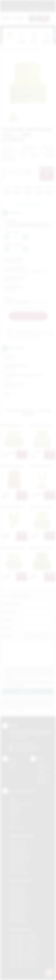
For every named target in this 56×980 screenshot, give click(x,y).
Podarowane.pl (10, 50)
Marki (50, 4)
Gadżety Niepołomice (20, 857)
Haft (11, 823)
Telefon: (7, 620)
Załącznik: (8, 636)
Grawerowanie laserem (21, 804)
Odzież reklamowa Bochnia (23, 939)
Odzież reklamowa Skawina (23, 958)
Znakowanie (38, 4)
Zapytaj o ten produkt (28, 205)
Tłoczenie (14, 820)
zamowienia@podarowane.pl (38, 8)
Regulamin (9, 4)
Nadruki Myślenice (19, 902)
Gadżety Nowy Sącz (20, 861)
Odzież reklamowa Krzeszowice (26, 943)
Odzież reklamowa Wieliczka (24, 966)
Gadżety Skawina (18, 865)
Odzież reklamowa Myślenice (24, 947)
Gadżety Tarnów (18, 868)
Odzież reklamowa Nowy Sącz (25, 955)
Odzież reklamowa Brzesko (23, 935)
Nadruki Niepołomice (20, 906)
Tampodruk (15, 812)
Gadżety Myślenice (19, 853)
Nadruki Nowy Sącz (19, 910)
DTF (11, 796)
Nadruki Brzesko (18, 890)
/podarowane (30, 750)
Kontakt (13, 764)
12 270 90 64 (12, 8)
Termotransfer (17, 827)
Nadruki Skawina (18, 914)
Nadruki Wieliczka (18, 921)
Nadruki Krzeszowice (20, 898)
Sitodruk (14, 800)
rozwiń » (18, 686)
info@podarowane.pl (30, 747)
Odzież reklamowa (20, 930)
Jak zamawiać (23, 4)
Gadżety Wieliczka (19, 872)
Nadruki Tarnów (17, 917)
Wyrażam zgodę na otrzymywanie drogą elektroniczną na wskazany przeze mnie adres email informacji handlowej (29, 683)
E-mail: (6, 628)
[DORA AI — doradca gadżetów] (49, 973)
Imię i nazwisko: (11, 604)
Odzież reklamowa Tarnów (23, 962)
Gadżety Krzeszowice (21, 849)
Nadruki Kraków (17, 894)
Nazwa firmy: (9, 612)
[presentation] (54, 35)
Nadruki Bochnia (17, 886)
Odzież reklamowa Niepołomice (26, 951)
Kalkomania (15, 808)
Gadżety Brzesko (18, 845)
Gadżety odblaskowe (30, 50)
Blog (12, 768)
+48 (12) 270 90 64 (25, 743)
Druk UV (14, 816)
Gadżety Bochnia (18, 841)
